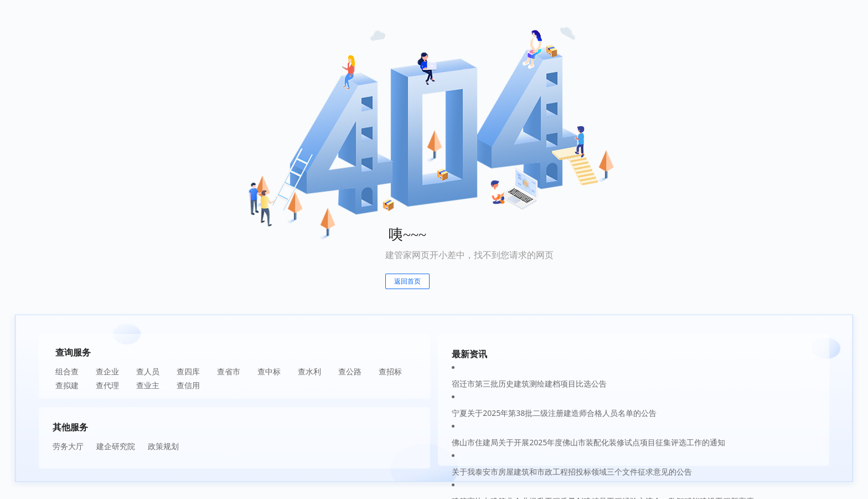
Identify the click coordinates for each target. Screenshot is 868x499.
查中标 (269, 371)
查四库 (188, 371)
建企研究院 (116, 446)
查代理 (107, 385)
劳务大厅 (68, 446)
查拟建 (67, 385)
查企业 (107, 371)
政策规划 (163, 446)
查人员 (148, 371)
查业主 (148, 385)
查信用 (188, 385)
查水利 (309, 371)
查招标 (390, 371)
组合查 (67, 371)
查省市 (229, 371)
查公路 (350, 371)
